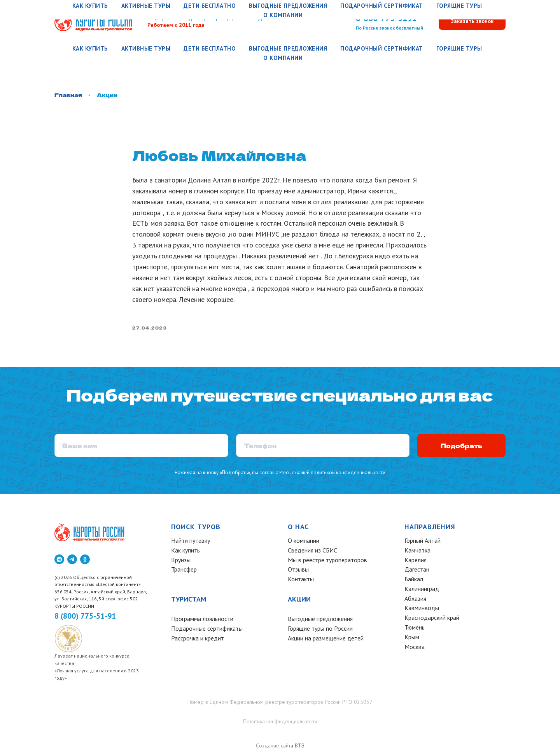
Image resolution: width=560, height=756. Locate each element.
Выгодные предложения (288, 48)
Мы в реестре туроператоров (327, 561)
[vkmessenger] (59, 561)
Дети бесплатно (210, 48)
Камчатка (417, 552)
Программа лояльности (202, 621)
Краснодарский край (432, 619)
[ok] (85, 561)
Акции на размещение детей (326, 640)
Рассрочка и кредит (198, 640)
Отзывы (298, 571)
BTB (300, 747)
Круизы (181, 561)
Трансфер (184, 571)
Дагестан (417, 571)
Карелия (416, 561)
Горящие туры (459, 48)
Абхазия (415, 600)
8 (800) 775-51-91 (85, 617)
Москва (415, 649)
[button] (472, 22)
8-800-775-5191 (386, 18)
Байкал (414, 581)
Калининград (422, 591)
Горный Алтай (423, 542)
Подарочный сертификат (382, 48)
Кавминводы (422, 610)
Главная (68, 95)
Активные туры (146, 48)
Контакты (301, 581)
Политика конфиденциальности (280, 723)
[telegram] (72, 561)
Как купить (90, 48)
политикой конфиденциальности (347, 474)
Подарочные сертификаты (207, 630)
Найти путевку (191, 542)
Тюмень (415, 629)
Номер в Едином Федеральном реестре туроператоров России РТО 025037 (280, 704)
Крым (412, 639)
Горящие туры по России (320, 630)
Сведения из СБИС (312, 552)
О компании (283, 58)
